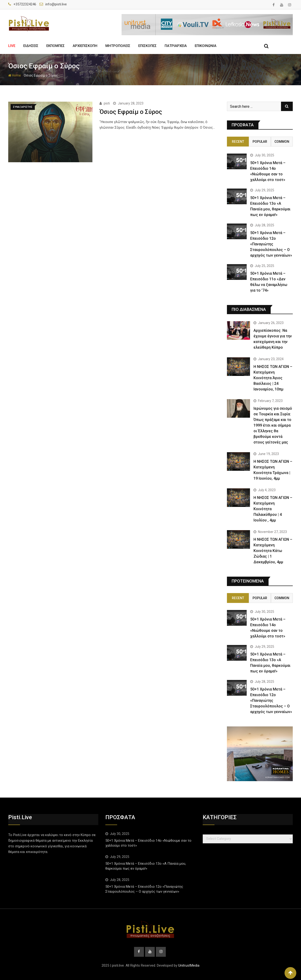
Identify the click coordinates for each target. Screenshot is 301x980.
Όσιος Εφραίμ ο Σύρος (131, 112)
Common (282, 142)
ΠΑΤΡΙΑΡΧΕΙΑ (176, 46)
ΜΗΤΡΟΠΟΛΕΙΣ (118, 46)
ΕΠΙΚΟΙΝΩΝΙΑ (206, 46)
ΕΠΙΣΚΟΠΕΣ (147, 46)
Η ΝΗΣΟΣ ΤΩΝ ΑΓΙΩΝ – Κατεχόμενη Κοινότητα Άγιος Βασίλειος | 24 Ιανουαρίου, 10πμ (273, 378)
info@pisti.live (56, 4)
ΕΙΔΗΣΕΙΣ (31, 46)
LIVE (12, 46)
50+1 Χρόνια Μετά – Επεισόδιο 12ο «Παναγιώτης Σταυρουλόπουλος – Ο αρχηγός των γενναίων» (271, 244)
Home (15, 75)
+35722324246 (25, 4)
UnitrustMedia (189, 965)
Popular (260, 142)
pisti (107, 103)
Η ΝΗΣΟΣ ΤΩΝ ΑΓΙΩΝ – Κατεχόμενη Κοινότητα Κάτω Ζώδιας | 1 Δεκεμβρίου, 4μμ (273, 551)
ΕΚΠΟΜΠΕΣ (55, 46)
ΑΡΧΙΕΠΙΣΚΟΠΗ (85, 46)
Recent (238, 142)
